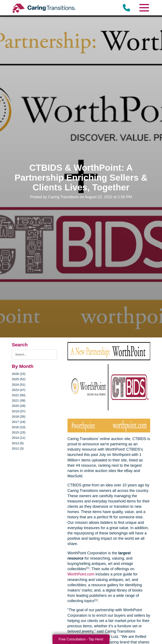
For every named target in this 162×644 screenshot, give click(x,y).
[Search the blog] (34, 354)
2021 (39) (19, 400)
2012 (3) (18, 448)
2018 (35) (19, 416)
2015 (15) (19, 432)
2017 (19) (19, 422)
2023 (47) (19, 390)
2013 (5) (18, 443)
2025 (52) (19, 379)
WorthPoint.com (81, 574)
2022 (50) (19, 395)
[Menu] (144, 8)
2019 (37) (19, 411)
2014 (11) (19, 438)
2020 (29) (19, 406)
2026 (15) (19, 374)
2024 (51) (19, 385)
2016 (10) (19, 427)
